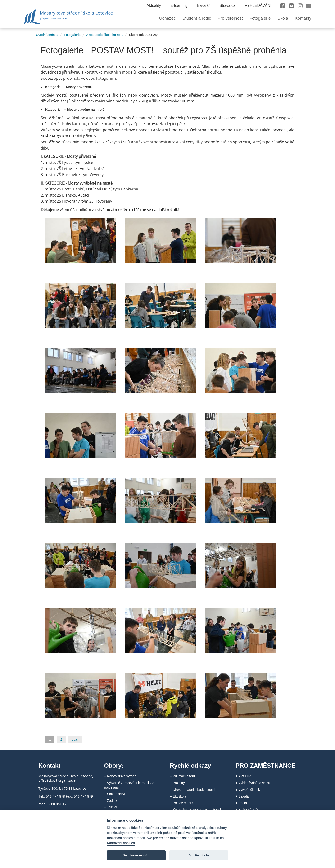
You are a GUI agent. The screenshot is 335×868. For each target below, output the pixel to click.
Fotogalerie (72, 35)
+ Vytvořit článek (248, 790)
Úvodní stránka (47, 35)
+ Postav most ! (181, 803)
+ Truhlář (111, 807)
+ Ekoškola (178, 796)
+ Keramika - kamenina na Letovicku (197, 810)
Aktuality (154, 6)
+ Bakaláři (243, 796)
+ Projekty (177, 783)
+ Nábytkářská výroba (120, 776)
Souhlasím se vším (136, 855)
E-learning (179, 6)
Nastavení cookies (121, 843)
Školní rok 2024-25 (143, 35)
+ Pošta (241, 803)
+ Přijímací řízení (182, 776)
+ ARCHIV (243, 776)
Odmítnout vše (199, 855)
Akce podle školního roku (105, 35)
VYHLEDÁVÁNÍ (258, 6)
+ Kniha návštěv (248, 810)
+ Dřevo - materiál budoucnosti (192, 790)
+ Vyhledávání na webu (253, 783)
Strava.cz (227, 6)
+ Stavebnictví (115, 794)
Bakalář (204, 6)
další (75, 740)
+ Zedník (111, 801)
